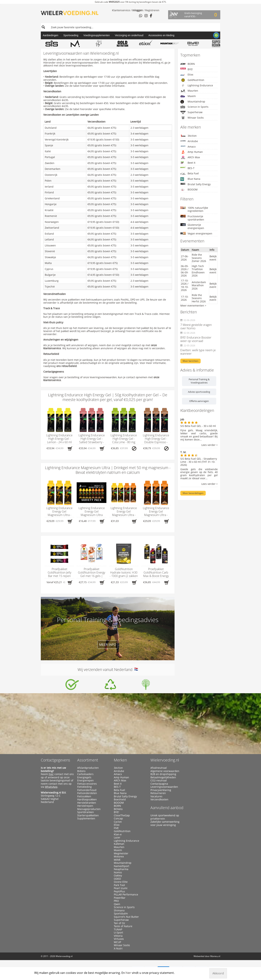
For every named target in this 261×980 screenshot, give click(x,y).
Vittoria (118, 936)
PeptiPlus (119, 891)
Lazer (117, 838)
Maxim (188, 96)
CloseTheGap (122, 815)
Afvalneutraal (159, 768)
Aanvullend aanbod (167, 808)
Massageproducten (89, 809)
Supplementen (86, 819)
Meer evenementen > (193, 306)
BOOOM (189, 190)
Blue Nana (190, 179)
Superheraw (191, 112)
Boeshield (120, 799)
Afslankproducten (88, 768)
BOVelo (118, 809)
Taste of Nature (123, 926)
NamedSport (122, 866)
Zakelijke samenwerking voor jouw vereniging (165, 823)
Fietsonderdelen (87, 793)
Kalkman (119, 844)
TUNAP (118, 929)
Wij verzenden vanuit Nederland (108, 670)
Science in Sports (194, 107)
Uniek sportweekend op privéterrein (165, 817)
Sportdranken (86, 812)
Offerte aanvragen (199, 401)
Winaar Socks (192, 118)
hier (51, 774)
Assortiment (88, 760)
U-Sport (118, 933)
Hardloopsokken (87, 799)
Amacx (188, 147)
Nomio (118, 872)
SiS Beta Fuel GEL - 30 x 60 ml (198, 426)
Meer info (108, 645)
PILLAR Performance (126, 895)
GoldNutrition (192, 80)
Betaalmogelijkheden (163, 777)
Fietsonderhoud (87, 790)
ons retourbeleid (67, 366)
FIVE (116, 828)
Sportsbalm (121, 914)
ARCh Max (190, 157)
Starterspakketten (88, 815)
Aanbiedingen (51, 35)
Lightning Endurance (197, 85)
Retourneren (158, 793)
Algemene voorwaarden (165, 771)
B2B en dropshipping (163, 774)
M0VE (117, 860)
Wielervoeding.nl (165, 760)
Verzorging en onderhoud (129, 35)
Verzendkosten (159, 799)
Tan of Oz (119, 923)
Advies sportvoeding (199, 392)
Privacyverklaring (161, 790)
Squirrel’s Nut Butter (126, 917)
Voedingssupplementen (97, 35)
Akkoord (218, 973)
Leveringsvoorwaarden (164, 787)
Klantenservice (121, 10)
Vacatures (156, 796)
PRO (116, 901)
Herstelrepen (85, 806)
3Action (188, 136)
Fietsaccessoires (87, 784)
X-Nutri (118, 948)
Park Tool (119, 885)
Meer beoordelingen (193, 493)
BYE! (187, 69)
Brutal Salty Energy (195, 184)
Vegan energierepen (196, 233)
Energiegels (84, 777)
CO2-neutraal (159, 780)
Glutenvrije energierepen (192, 226)
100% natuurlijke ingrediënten (194, 209)
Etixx (187, 75)
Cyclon (118, 822)
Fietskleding (84, 787)
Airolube (189, 141)
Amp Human (192, 152)
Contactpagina (159, 784)
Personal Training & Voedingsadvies (199, 381)
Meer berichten (190, 361)
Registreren (152, 10)
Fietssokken (84, 796)
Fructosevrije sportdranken (192, 218)
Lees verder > (210, 445)
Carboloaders (85, 774)
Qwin (117, 904)
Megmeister (121, 853)
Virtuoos (119, 939)
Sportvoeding (71, 35)
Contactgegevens (55, 760)
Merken (120, 760)
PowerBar (120, 898)
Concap (118, 819)
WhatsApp (51, 787)
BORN (188, 64)
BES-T (187, 168)
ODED (117, 879)
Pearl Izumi (121, 888)
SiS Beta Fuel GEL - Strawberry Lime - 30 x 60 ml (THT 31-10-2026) (199, 462)
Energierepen (85, 780)
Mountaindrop (193, 102)
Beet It (188, 163)
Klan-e (118, 834)
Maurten (189, 91)
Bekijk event (213, 258)
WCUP (117, 942)
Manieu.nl (215, 956)
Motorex (119, 857)
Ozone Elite (121, 882)
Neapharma (121, 869)
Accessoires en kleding (161, 35)
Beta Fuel (190, 173)
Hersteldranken (87, 803)
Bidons (81, 771)
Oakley (118, 876)
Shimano (119, 910)
